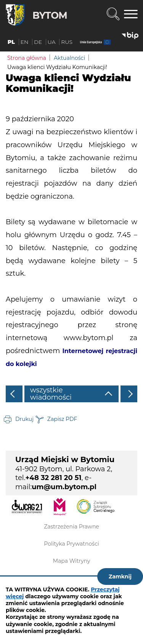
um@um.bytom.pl (64, 487)
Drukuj (24, 419)
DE (38, 42)
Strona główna (27, 58)
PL (11, 42)
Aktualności (69, 58)
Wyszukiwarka (113, 14)
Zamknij (120, 577)
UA (52, 42)
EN (25, 42)
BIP (130, 36)
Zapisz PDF (62, 419)
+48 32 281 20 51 (54, 478)
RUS (67, 42)
